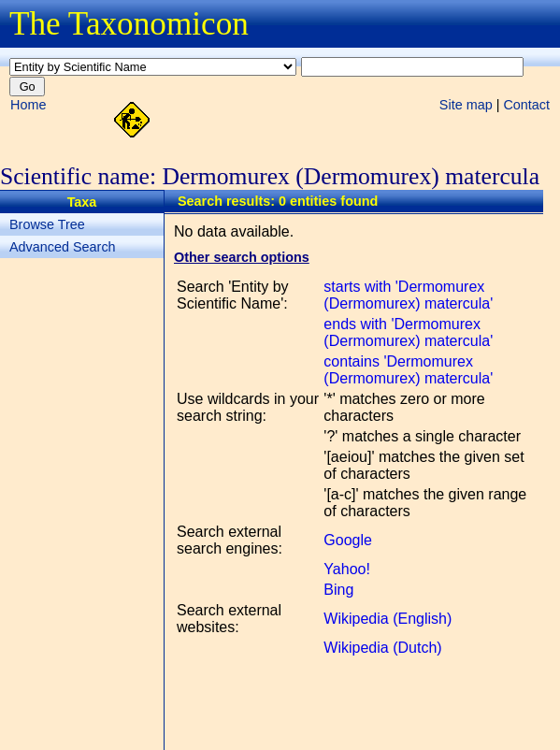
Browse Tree (47, 224)
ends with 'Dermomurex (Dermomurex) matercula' (408, 332)
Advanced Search (63, 247)
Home (28, 105)
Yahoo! (347, 569)
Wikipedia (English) (388, 619)
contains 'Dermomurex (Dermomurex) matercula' (408, 370)
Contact (526, 105)
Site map (466, 105)
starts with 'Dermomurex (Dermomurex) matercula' (408, 295)
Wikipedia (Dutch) (382, 648)
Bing (338, 590)
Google (348, 540)
